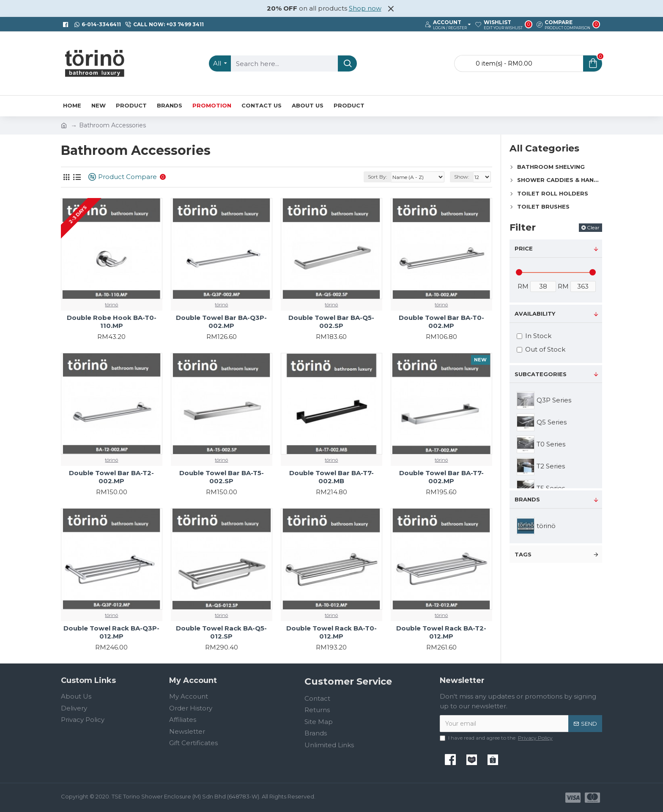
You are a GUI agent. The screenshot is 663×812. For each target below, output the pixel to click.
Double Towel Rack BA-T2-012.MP (441, 632)
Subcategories (541, 374)
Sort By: (378, 177)
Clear (593, 227)
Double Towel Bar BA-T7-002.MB (331, 477)
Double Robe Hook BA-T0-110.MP (112, 322)
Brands (527, 499)
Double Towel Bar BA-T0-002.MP (441, 322)
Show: (462, 177)
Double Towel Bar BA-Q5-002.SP (331, 322)
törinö (111, 305)
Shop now (365, 8)
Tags (523, 554)
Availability (535, 314)
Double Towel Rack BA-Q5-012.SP (221, 632)
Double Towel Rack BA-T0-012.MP (331, 632)
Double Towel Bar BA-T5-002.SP (222, 477)
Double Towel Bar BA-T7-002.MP (441, 477)
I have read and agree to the (497, 738)
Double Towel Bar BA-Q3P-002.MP (221, 322)
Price (524, 248)
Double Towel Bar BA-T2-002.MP (111, 477)
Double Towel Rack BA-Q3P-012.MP (111, 632)
